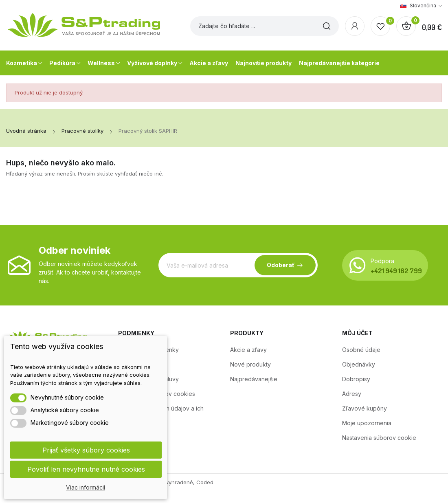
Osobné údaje (361, 350)
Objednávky (359, 364)
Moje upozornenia (367, 423)
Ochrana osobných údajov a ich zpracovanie (161, 413)
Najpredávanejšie (254, 379)
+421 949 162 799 (396, 271)
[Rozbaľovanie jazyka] (421, 6)
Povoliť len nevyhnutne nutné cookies (86, 469)
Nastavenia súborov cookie (379, 438)
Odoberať (281, 265)
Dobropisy (356, 379)
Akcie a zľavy (248, 350)
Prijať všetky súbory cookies (86, 450)
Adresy (352, 394)
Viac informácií (86, 487)
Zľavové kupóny (365, 408)
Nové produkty (250, 364)
